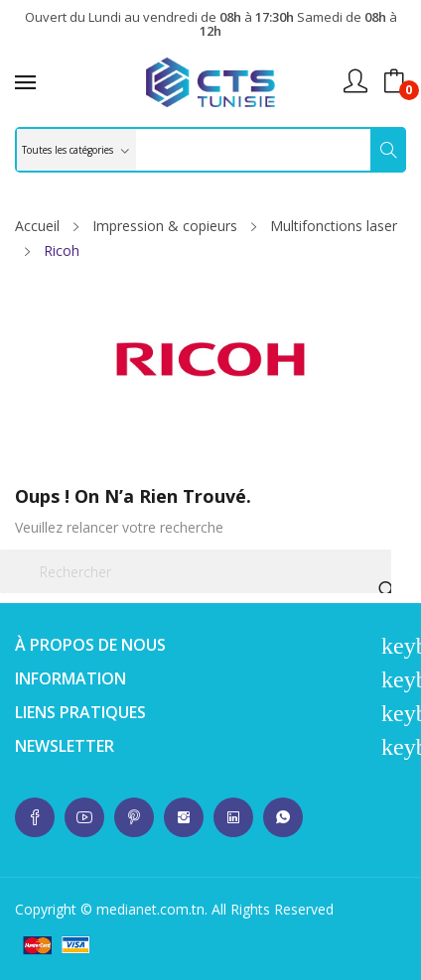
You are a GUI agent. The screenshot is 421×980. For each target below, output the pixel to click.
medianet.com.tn (150, 909)
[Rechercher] (196, 571)
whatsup (35, 817)
